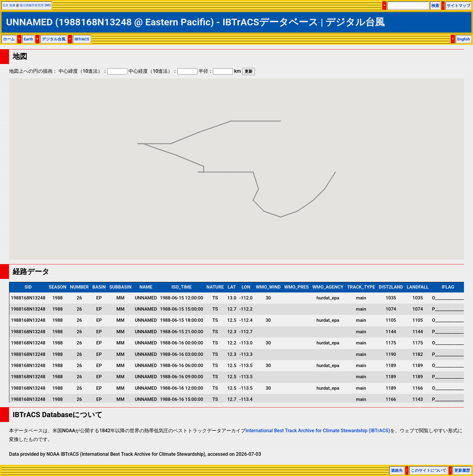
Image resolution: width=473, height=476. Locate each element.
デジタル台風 (54, 39)
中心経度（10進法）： (163, 71)
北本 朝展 (9, 5)
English (464, 39)
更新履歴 (462, 470)
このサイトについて (429, 470)
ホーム (9, 39)
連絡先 (397, 470)
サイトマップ (459, 6)
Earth (29, 39)
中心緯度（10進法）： (93, 71)
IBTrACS (82, 39)
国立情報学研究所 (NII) (35, 5)
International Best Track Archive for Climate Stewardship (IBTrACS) (318, 431)
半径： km (220, 71)
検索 (435, 6)
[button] (335, 166)
